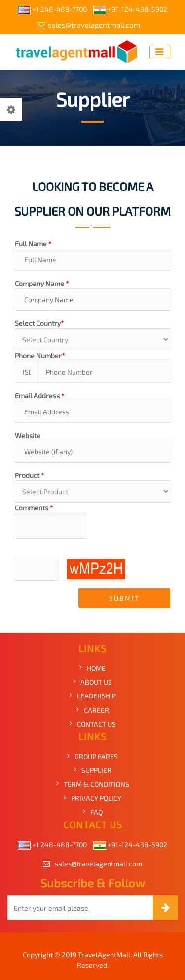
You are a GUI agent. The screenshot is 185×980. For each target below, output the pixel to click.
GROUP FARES (96, 756)
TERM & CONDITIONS (96, 784)
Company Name (42, 283)
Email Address (39, 395)
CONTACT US (96, 724)
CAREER (96, 710)
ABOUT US (96, 682)
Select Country (39, 323)
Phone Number (40, 356)
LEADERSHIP (96, 696)
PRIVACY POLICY (96, 798)
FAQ (96, 812)
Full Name (33, 243)
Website (28, 435)
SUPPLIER (96, 770)
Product (29, 475)
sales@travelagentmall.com (89, 25)
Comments (34, 508)
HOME (96, 668)
